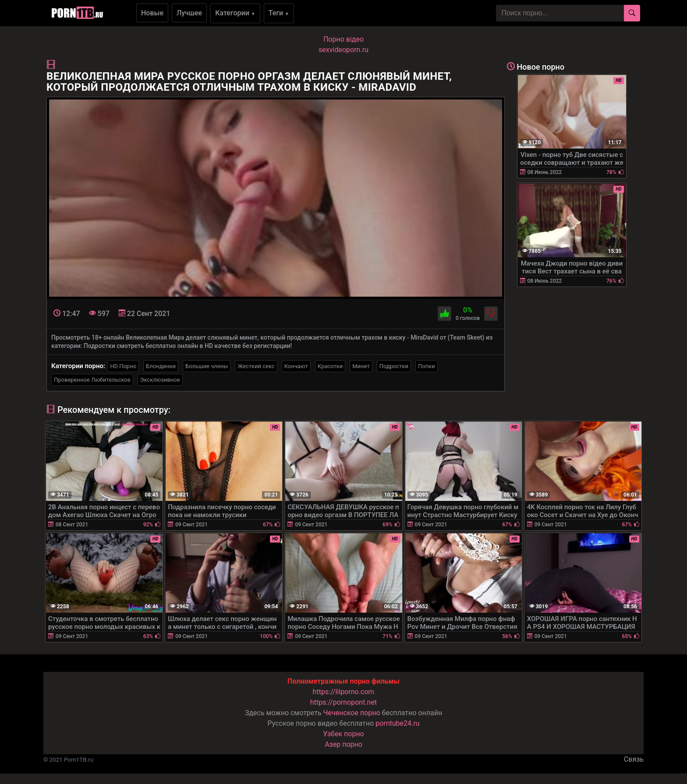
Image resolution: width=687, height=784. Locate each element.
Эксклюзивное (160, 380)
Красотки (330, 366)
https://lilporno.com (344, 692)
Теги (279, 13)
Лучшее (189, 13)
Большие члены (207, 366)
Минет (361, 366)
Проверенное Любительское (92, 380)
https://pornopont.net (343, 702)
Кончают (296, 366)
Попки (427, 366)
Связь (634, 759)
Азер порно (343, 744)
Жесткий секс (256, 366)
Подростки (394, 366)
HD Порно (123, 366)
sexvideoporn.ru (343, 50)
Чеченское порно (352, 713)
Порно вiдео (343, 39)
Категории (235, 13)
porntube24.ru (397, 723)
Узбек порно (343, 734)
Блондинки (161, 366)
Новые (152, 13)
